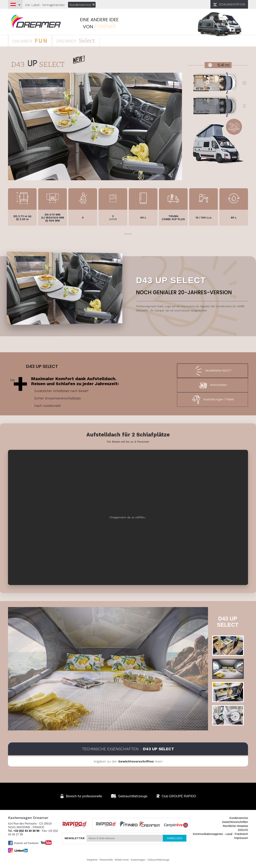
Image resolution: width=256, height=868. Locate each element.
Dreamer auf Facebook (23, 843)
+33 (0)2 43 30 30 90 (26, 831)
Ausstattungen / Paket (212, 400)
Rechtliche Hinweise (235, 826)
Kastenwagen (138, 860)
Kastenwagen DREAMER (36, 22)
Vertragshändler (53, 5)
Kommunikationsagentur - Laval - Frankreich (220, 834)
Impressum (241, 838)
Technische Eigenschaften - (128, 749)
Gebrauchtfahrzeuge (158, 860)
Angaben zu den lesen (128, 761)
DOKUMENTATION (232, 4)
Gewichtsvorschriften (235, 822)
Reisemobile (106, 860)
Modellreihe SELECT (213, 371)
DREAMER (30, 41)
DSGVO (243, 830)
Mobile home (122, 860)
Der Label (32, 5)
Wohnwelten (213, 385)
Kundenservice (82, 5)
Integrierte (92, 860)
